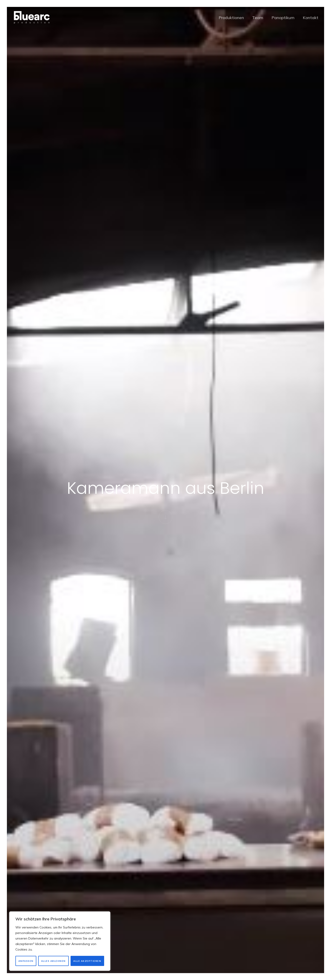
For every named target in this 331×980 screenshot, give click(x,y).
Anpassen (26, 961)
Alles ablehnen (53, 961)
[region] (60, 941)
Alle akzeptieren (87, 961)
